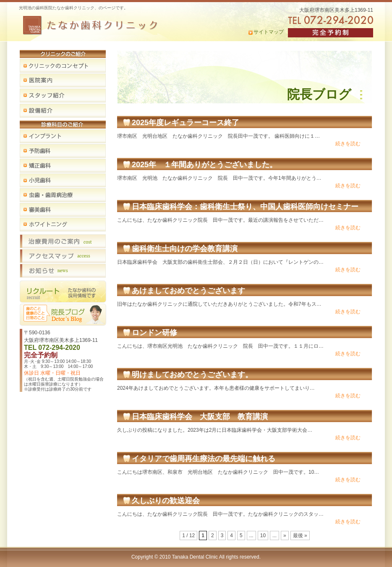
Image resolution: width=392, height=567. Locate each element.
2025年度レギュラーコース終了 (186, 123)
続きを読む (348, 144)
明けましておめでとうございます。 (192, 375)
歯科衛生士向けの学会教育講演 (185, 249)
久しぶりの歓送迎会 (166, 501)
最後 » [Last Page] (300, 535)
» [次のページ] (285, 535)
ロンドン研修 (154, 333)
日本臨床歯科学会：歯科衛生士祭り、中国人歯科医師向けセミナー (245, 207)
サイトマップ (269, 32)
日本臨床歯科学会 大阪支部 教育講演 (200, 417)
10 (263, 535)
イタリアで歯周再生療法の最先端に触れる (204, 459)
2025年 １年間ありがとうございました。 (204, 165)
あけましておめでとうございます (188, 291)
